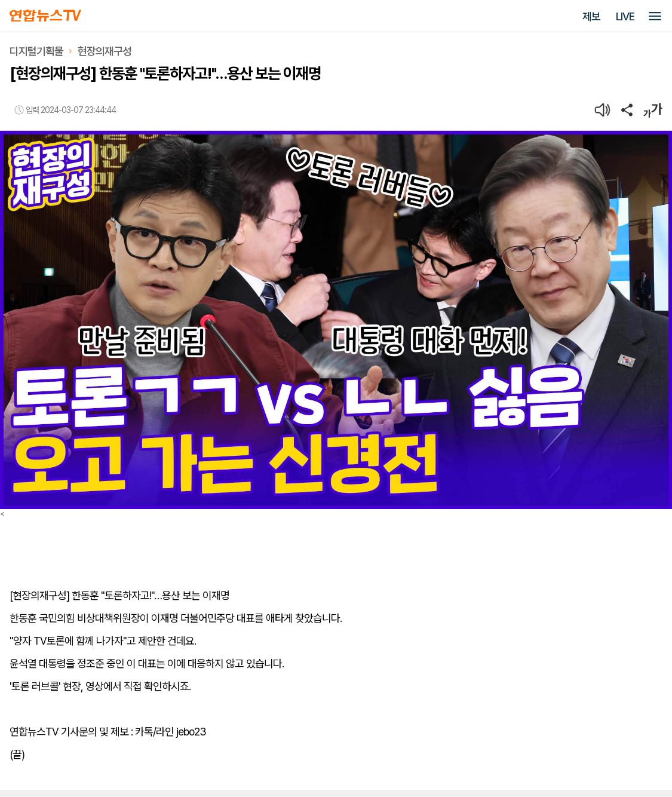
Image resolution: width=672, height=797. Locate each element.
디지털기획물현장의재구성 (70, 51)
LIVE (625, 16)
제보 (591, 16)
